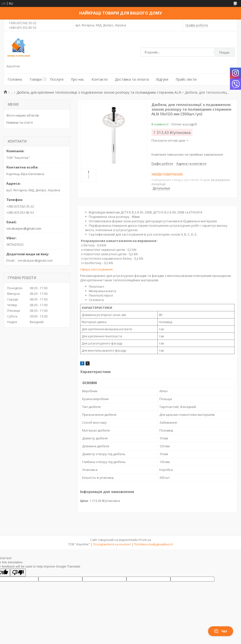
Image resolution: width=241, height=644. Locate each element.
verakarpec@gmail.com (24, 228)
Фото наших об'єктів (23, 115)
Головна (15, 79)
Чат (221, 631)
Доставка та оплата (132, 79)
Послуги (57, 79)
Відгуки (162, 79)
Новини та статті (20, 122)
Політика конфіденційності (154, 544)
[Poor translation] (18, 573)
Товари (35, 79)
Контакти (99, 79)
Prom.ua (145, 540)
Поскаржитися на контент (112, 544)
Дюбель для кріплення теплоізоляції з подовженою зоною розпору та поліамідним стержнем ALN (99, 92)
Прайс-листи (186, 79)
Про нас (77, 79)
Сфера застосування (96, 269)
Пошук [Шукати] (225, 52)
